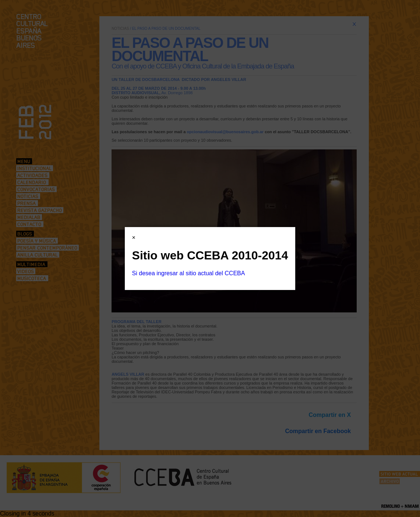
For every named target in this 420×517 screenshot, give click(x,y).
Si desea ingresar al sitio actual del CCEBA (189, 273)
